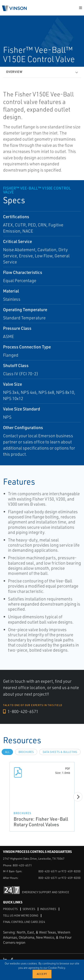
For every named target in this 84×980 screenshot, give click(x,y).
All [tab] (7, 752)
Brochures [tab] (26, 752)
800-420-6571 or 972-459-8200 (59, 871)
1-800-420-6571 (21, 711)
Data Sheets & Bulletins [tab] (60, 752)
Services (29, 909)
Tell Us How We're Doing (21, 915)
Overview (14, 72)
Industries (48, 909)
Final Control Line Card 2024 (24, 922)
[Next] (78, 797)
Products (10, 909)
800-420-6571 (22, 865)
